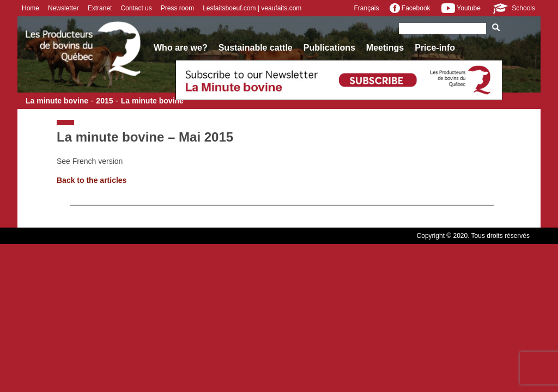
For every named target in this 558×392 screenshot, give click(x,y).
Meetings (385, 48)
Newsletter (63, 8)
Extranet (100, 8)
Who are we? (181, 48)
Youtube (461, 8)
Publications (329, 48)
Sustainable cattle (256, 48)
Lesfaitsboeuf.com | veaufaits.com (252, 8)
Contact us (136, 8)
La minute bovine (57, 101)
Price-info (435, 48)
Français (366, 8)
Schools (513, 8)
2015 (104, 101)
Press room (177, 8)
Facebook (410, 8)
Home (31, 8)
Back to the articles (92, 180)
